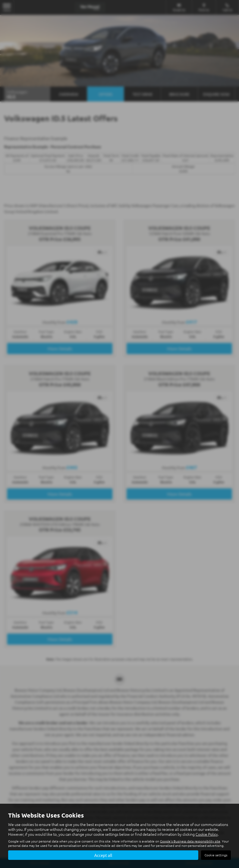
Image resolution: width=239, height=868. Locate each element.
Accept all (103, 855)
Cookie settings (216, 855)
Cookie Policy (207, 834)
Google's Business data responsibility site (190, 841)
